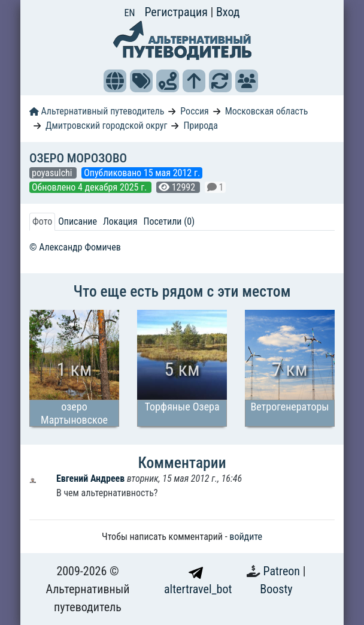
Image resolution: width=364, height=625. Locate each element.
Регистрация (177, 12)
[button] (115, 81)
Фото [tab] (42, 221)
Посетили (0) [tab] (169, 221)
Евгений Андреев (92, 478)
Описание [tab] (78, 221)
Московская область (267, 111)
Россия (194, 111)
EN (130, 13)
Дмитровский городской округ (107, 126)
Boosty (276, 589)
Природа (201, 126)
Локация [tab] (120, 221)
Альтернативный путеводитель (97, 111)
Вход (228, 12)
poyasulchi (53, 173)
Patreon (283, 571)
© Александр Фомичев (75, 247)
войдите (246, 537)
